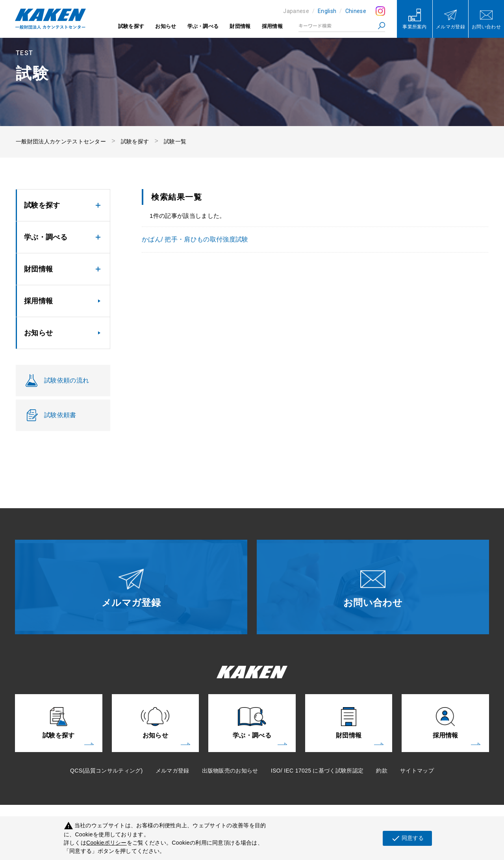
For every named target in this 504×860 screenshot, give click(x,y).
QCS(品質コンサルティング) (106, 771)
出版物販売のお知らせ (230, 771)
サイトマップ (417, 771)
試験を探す (131, 26)
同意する (407, 838)
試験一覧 (175, 141)
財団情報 (240, 26)
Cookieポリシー (107, 843)
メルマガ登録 (172, 771)
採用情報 (272, 26)
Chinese (356, 11)
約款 (382, 771)
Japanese (296, 11)
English (327, 11)
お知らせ (166, 26)
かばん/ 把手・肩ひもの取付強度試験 (195, 239)
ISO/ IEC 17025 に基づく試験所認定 (317, 771)
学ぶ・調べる (203, 26)
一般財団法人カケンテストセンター (61, 141)
